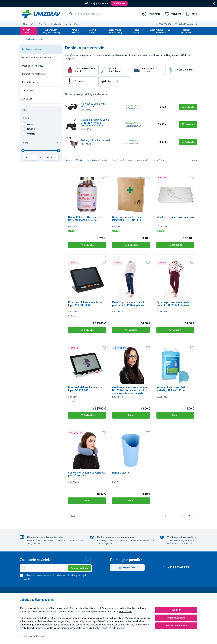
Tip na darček (29, 24)
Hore (72, 516)
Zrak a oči (27, 99)
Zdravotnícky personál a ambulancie (160, 31)
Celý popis (70, 59)
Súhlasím (176, 610)
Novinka (31, 129)
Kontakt (78, 24)
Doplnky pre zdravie (186, 31)
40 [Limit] (194, 160)
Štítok (41, 118)
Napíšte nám (127, 568)
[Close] (214, 3)
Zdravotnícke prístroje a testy (115, 31)
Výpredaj (32, 134)
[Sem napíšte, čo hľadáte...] (102, 14)
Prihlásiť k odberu (80, 568)
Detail (131, 415)
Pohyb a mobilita (75, 31)
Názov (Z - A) (159, 160)
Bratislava (119, 3)
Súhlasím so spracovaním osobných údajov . (55, 577)
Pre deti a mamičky (31, 82)
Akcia (30, 124)
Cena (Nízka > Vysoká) (97, 160)
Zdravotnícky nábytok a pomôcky (51, 31)
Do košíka (87, 245)
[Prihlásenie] (151, 14)
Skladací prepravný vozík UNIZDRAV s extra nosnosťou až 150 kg (95, 123)
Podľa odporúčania (73, 160)
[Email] (56, 568)
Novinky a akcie (27, 31)
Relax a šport (136, 31)
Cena (41, 143)
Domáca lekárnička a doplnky (37, 58)
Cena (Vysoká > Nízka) (122, 160)
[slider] (23, 151)
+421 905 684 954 (177, 567)
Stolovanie (27, 90)
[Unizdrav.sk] (41, 14)
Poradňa (43, 24)
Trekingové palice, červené (95, 140)
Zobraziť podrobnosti (32, 636)
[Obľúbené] (173, 14)
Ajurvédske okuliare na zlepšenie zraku (93, 105)
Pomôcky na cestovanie (34, 74)
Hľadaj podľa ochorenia (60, 24)
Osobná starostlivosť (32, 66)
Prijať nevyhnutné (176, 618)
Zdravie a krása (93, 31)
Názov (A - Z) (142, 160)
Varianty (131, 330)
